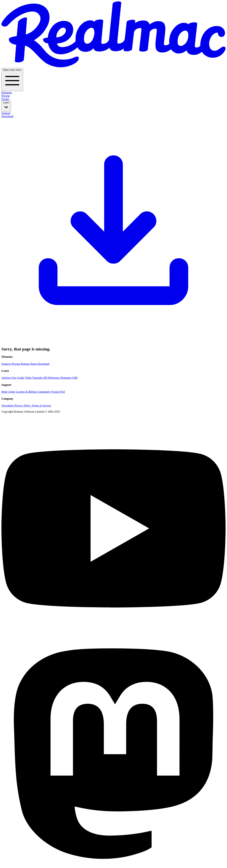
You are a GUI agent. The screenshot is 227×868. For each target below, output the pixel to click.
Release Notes (29, 364)
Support (6, 113)
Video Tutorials (34, 378)
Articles (6, 378)
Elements (7, 93)
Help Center (9, 392)
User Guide (18, 378)
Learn (6, 106)
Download (113, 229)
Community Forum (48, 392)
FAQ (62, 392)
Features (7, 364)
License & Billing (27, 392)
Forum (5, 99)
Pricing (5, 96)
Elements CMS (69, 378)
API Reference (52, 378)
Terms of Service (41, 406)
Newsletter (8, 406)
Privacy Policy (23, 406)
